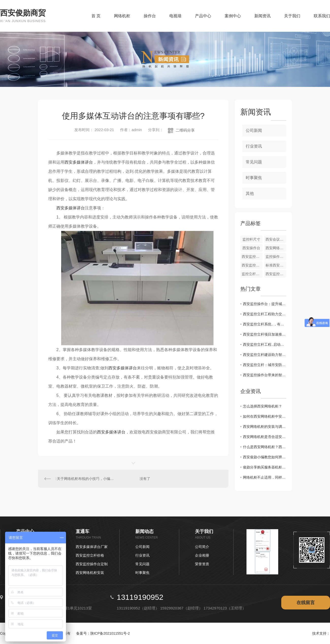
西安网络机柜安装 (90, 573)
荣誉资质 (202, 564)
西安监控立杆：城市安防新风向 (265, 365)
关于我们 (292, 16)
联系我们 (322, 16)
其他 (250, 193)
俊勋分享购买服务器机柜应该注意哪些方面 (265, 467)
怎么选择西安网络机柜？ (262, 406)
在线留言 (306, 603)
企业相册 (202, 555)
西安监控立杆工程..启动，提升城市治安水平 (265, 344)
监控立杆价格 (252, 274)
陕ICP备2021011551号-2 (110, 633)
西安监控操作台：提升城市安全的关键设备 (265, 304)
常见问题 (254, 162)
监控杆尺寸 (251, 239)
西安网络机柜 (276, 248)
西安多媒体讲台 (79, 162)
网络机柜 (122, 16)
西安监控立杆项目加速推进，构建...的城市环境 (265, 334)
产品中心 (203, 16)
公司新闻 (254, 130)
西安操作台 (251, 248)
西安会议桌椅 (276, 239)
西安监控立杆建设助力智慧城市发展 (265, 355)
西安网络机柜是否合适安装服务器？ (265, 437)
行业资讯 (254, 146)
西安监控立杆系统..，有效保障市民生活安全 (265, 324)
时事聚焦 (254, 178)
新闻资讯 (262, 16)
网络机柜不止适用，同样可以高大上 (265, 477)
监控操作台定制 (276, 257)
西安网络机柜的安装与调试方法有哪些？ (265, 427)
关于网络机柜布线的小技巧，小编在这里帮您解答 (86, 479)
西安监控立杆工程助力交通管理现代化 (265, 314)
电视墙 (175, 16)
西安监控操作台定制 (92, 564)
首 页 (96, 16)
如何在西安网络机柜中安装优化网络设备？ (265, 416)
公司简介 (202, 547)
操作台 (150, 16)
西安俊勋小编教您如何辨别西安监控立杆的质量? (265, 457)
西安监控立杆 (252, 257)
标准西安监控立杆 (276, 265)
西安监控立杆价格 (90, 555)
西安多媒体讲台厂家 (92, 547)
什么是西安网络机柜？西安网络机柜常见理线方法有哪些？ (265, 447)
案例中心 (233, 16)
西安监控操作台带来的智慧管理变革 (265, 375)
